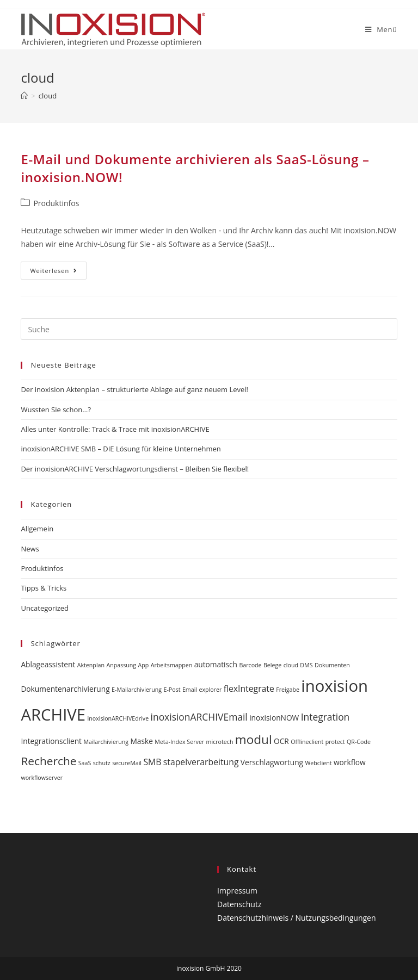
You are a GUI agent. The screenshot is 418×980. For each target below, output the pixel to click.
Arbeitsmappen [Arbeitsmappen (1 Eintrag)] (172, 665)
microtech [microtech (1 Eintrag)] (220, 742)
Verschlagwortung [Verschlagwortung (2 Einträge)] (272, 762)
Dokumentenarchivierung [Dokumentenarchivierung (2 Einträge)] (65, 689)
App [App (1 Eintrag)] (144, 665)
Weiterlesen (58, 272)
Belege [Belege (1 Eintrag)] (272, 665)
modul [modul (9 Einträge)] (254, 739)
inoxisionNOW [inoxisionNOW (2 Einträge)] (274, 718)
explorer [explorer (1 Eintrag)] (210, 690)
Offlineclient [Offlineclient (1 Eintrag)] (307, 742)
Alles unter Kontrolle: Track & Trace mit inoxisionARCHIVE (115, 429)
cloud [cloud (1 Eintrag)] (291, 665)
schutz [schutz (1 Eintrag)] (102, 763)
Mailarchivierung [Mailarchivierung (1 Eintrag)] (106, 742)
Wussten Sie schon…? (56, 410)
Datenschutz (239, 904)
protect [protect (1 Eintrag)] (335, 742)
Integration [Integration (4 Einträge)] (325, 717)
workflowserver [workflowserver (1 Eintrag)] (42, 778)
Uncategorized (45, 608)
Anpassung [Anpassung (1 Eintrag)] (121, 665)
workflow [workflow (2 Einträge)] (350, 762)
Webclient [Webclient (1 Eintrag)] (318, 763)
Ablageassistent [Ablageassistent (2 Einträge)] (48, 664)
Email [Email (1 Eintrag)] (190, 690)
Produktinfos (56, 203)
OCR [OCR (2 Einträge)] (281, 741)
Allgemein (37, 529)
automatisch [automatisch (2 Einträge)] (216, 664)
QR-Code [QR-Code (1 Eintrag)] (359, 742)
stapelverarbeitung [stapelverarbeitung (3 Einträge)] (201, 762)
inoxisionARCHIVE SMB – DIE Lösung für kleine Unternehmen (121, 449)
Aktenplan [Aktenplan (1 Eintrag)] (91, 665)
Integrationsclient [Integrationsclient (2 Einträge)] (51, 741)
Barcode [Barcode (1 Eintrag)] (250, 665)
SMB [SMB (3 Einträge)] (152, 762)
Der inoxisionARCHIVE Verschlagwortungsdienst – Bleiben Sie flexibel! (135, 469)
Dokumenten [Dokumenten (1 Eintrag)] (332, 665)
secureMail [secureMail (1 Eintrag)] (127, 763)
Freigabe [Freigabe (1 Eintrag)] (288, 690)
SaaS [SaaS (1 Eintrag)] (85, 763)
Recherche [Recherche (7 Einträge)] (48, 761)
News (30, 549)
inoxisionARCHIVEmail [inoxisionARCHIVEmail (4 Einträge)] (199, 717)
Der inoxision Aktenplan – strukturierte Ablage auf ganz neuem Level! (134, 389)
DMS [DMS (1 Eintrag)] (306, 665)
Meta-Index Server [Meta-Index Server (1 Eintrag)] (179, 742)
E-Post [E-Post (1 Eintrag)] (172, 690)
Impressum (237, 891)
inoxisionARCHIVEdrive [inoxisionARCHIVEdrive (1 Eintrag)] (118, 718)
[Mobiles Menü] (381, 29)
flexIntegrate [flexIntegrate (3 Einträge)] (249, 689)
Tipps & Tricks (44, 588)
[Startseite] (24, 96)
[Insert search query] (209, 329)
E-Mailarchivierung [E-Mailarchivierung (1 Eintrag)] (137, 690)
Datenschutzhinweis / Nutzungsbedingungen (297, 918)
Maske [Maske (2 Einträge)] (141, 741)
